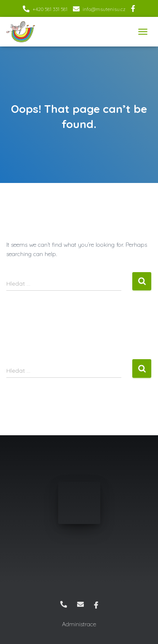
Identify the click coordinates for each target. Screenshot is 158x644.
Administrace (79, 624)
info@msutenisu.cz (104, 9)
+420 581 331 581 (50, 9)
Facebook (133, 10)
